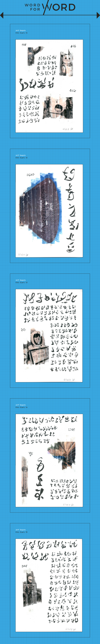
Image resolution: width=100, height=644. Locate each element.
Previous (2, 16)
